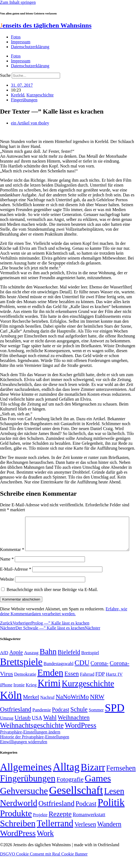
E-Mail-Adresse (16, 581)
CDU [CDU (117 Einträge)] (82, 674)
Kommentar (12, 519)
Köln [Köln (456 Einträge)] (11, 707)
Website (7, 591)
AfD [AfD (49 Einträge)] (4, 664)
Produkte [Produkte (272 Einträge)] (16, 825)
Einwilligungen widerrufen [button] (24, 753)
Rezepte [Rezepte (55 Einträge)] (60, 825)
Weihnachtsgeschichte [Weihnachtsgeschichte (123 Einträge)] (32, 737)
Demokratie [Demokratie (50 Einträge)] (25, 686)
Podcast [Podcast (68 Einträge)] (60, 721)
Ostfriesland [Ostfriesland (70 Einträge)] (56, 815)
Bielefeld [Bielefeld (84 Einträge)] (69, 664)
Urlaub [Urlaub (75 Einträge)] (23, 729)
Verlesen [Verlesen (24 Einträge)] (85, 836)
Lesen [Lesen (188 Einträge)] (114, 802)
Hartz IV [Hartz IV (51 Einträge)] (114, 686)
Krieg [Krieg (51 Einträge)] (31, 696)
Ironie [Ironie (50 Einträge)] (19, 696)
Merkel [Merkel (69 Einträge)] (31, 708)
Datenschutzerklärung (30, 47)
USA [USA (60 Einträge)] (37, 729)
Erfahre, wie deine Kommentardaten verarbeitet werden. (64, 623)
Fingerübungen (24, 100)
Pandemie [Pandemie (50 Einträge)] (42, 721)
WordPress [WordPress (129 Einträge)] (80, 737)
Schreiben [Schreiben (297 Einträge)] (18, 835)
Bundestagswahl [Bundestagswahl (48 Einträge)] (59, 675)
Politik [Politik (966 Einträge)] (111, 814)
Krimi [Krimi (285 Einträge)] (49, 695)
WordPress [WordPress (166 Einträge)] (18, 845)
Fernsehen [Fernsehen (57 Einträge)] (121, 780)
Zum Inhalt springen (18, 2)
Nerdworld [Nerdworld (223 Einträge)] (19, 814)
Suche (5, 75)
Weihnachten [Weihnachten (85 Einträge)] (74, 729)
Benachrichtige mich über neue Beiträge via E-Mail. (52, 601)
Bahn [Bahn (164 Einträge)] (48, 663)
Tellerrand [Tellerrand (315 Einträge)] (55, 835)
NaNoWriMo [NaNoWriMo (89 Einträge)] (72, 708)
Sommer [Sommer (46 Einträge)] (96, 721)
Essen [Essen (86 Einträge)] (72, 685)
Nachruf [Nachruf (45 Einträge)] (47, 709)
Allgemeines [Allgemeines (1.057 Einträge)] (26, 779)
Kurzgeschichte (40, 95)
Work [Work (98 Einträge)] (45, 845)
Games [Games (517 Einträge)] (98, 790)
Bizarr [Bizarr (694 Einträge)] (93, 779)
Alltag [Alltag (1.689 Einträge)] (66, 778)
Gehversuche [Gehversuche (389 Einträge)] (24, 802)
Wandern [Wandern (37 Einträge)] (109, 835)
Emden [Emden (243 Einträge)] (50, 684)
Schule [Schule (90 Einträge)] (79, 721)
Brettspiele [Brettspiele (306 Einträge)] (21, 673)
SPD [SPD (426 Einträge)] (115, 719)
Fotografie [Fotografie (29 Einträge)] (70, 791)
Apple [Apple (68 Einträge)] (16, 664)
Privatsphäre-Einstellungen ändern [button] (30, 743)
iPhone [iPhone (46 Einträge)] (6, 696)
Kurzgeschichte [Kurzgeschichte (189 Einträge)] (88, 695)
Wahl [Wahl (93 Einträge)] (50, 729)
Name (7, 570)
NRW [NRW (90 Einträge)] (97, 708)
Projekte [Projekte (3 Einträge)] (40, 826)
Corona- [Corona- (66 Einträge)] (100, 675)
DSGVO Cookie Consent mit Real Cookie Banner (44, 865)
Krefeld (18, 95)
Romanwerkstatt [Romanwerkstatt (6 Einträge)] (89, 826)
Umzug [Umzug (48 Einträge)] (7, 730)
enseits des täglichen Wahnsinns (46, 25)
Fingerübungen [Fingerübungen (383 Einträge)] (28, 790)
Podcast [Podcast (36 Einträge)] (86, 815)
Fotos (16, 37)
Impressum (21, 42)
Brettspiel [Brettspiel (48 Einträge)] (90, 664)
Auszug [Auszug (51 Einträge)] (31, 664)
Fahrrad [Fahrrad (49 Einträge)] (87, 686)
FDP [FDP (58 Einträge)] (100, 685)
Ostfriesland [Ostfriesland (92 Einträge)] (16, 721)
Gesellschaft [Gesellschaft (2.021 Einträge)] (76, 802)
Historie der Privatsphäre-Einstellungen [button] (35, 748)
